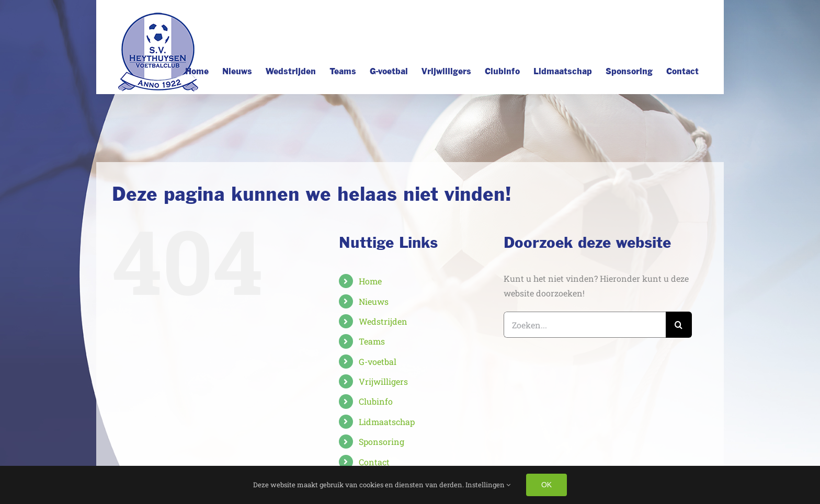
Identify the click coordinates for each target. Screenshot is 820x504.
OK (546, 485)
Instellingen (488, 485)
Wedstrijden (383, 321)
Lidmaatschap (387, 422)
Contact (374, 462)
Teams (372, 341)
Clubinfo (376, 401)
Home (370, 281)
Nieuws (374, 301)
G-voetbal (378, 362)
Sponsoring (381, 442)
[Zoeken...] (585, 325)
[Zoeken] (679, 325)
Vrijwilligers (383, 381)
